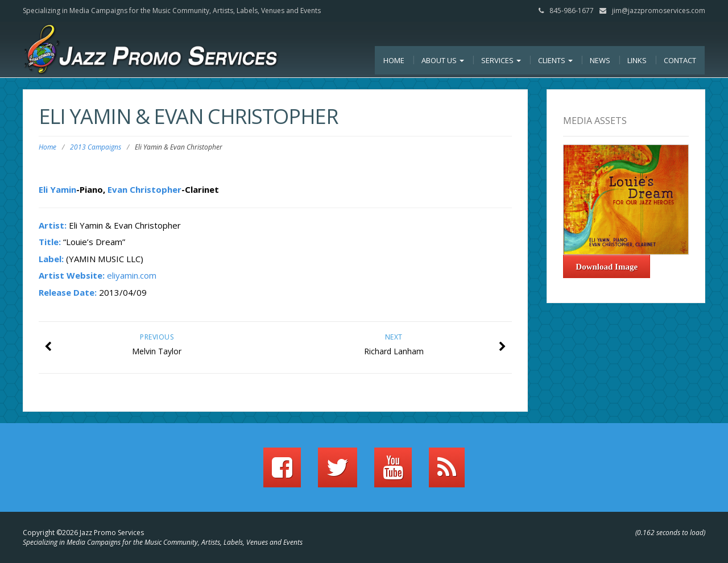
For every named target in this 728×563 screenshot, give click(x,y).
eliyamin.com (132, 275)
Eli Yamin (57, 189)
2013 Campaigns (96, 147)
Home (394, 60)
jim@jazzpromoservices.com (659, 11)
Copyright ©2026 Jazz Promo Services (83, 533)
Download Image (607, 267)
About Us (443, 60)
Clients (555, 60)
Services (501, 60)
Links (637, 60)
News (600, 60)
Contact (680, 60)
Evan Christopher (144, 189)
